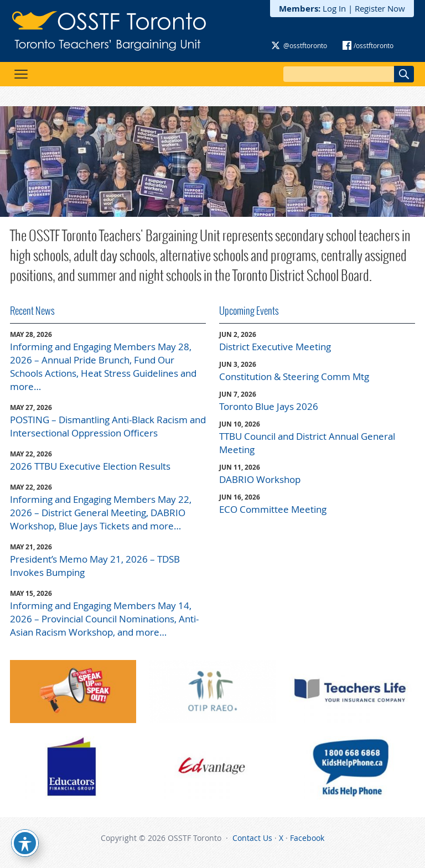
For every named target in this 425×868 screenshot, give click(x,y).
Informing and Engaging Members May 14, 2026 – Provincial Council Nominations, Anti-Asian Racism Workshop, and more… (104, 619)
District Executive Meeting (275, 347)
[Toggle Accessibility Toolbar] (25, 843)
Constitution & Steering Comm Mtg (294, 376)
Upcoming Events (249, 311)
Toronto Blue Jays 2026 (269, 406)
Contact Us (252, 838)
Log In (334, 8)
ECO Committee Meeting (273, 509)
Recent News (32, 311)
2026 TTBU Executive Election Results (90, 466)
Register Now (380, 8)
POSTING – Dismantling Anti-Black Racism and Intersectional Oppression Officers (108, 426)
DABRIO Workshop (260, 479)
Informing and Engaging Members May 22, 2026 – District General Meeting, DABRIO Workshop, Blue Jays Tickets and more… (101, 513)
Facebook (307, 838)
